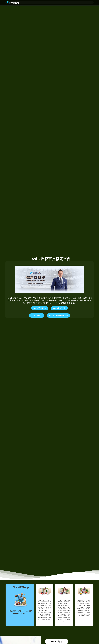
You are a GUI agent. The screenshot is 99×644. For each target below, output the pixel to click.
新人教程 (37, 315)
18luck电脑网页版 (59, 308)
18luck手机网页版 (40, 308)
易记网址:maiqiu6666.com (58, 315)
